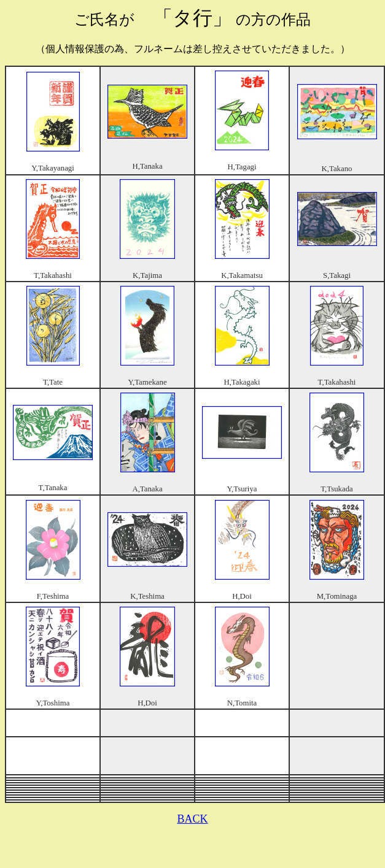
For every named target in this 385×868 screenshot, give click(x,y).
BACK (192, 819)
